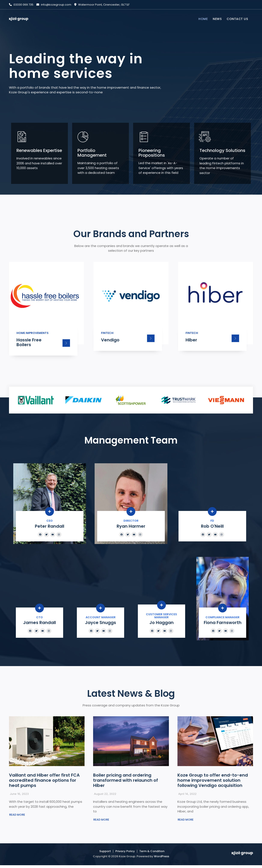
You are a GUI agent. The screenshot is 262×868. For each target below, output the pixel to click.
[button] (17, 817)
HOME (203, 19)
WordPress (162, 859)
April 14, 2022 (187, 796)
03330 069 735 (21, 5)
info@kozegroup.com (54, 5)
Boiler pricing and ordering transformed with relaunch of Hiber (126, 783)
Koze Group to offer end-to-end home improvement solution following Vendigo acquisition (213, 783)
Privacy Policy (125, 854)
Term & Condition (152, 854)
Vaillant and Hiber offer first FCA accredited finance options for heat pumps (44, 783)
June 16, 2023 (19, 796)
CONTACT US (237, 19)
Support (105, 854)
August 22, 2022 (105, 796)
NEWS (217, 19)
